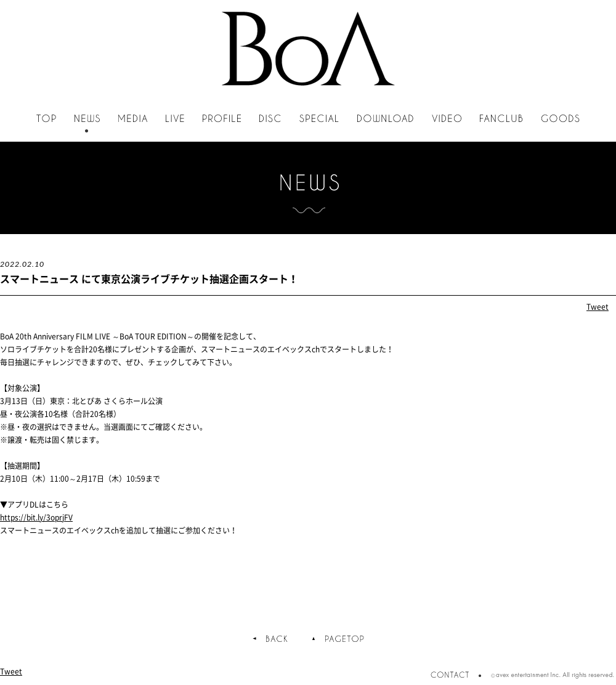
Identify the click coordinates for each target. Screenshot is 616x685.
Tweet (598, 307)
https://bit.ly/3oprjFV (36, 517)
